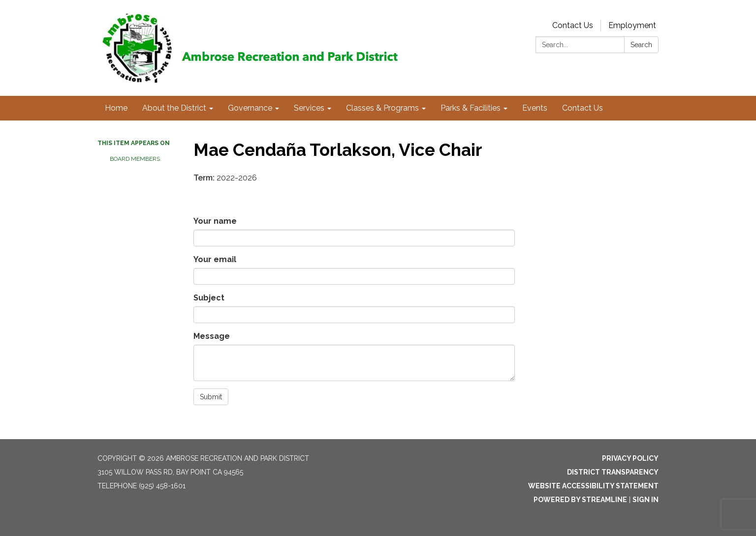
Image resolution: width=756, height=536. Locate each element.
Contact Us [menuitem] (583, 108)
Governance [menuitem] (250, 108)
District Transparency (613, 472)
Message (212, 336)
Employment (632, 25)
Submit (211, 397)
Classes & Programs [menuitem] (382, 108)
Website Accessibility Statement (593, 486)
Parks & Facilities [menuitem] (471, 108)
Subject (209, 298)
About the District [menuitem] (174, 108)
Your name (215, 221)
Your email (215, 259)
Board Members (135, 159)
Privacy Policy (630, 458)
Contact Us (573, 25)
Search (641, 45)
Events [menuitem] (535, 108)
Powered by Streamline (580, 500)
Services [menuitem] (309, 108)
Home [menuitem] (116, 108)
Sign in (646, 500)
